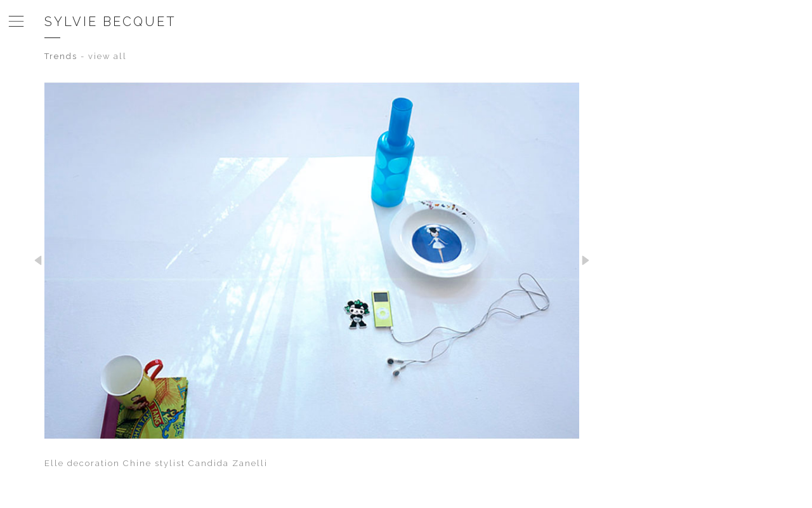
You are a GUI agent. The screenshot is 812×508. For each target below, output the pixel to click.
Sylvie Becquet (110, 22)
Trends (61, 56)
